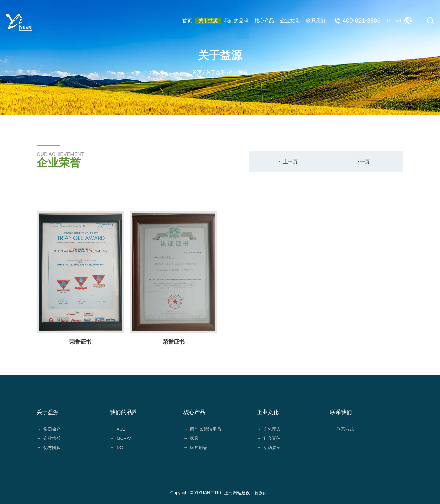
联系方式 (342, 429)
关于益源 (208, 21)
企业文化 (290, 21)
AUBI (118, 429)
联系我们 (316, 21)
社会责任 (269, 438)
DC (116, 447)
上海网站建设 (237, 493)
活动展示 (269, 447)
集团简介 (49, 429)
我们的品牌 (236, 21)
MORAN (121, 438)
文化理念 (269, 429)
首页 (187, 21)
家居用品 (195, 447)
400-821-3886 (362, 20)
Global (394, 21)
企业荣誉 (49, 438)
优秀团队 (49, 447)
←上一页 (288, 162)
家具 (191, 438)
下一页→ (365, 162)
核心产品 (264, 21)
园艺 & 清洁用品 (202, 429)
